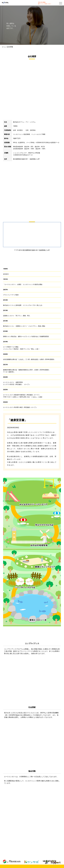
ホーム (4, 47)
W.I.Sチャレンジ (30, 858)
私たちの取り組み (19, 858)
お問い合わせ (55, 858)
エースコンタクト (32, 863)
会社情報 (39, 858)
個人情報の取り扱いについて (29, 860)
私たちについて (8, 858)
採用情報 (46, 858)
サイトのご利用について (46, 860)
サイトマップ (15, 860)
